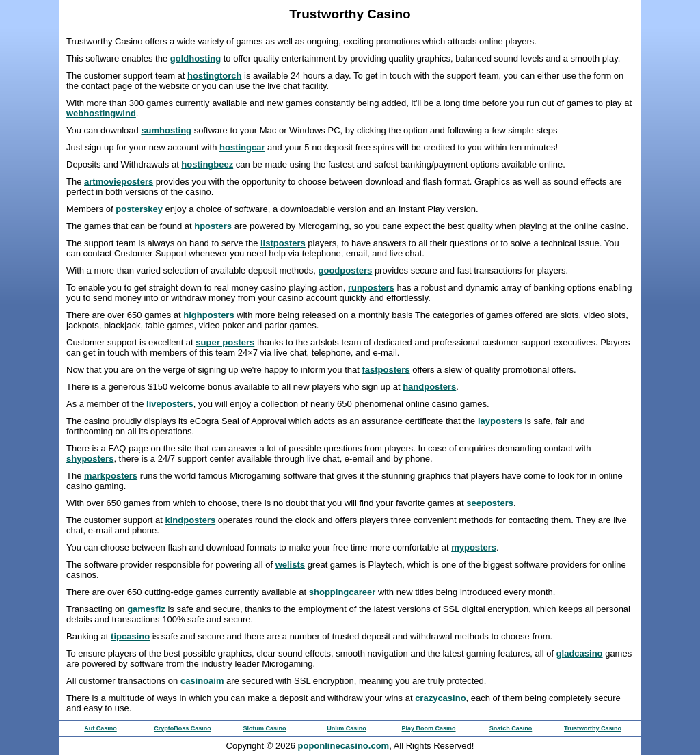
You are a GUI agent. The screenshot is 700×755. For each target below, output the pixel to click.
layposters (500, 421)
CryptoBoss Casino (183, 728)
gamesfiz (146, 609)
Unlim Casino (347, 728)
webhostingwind (101, 113)
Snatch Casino (511, 728)
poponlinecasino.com (344, 746)
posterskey (139, 209)
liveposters (170, 404)
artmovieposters (119, 182)
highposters (208, 315)
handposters (429, 387)
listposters (283, 243)
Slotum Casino (264, 728)
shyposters (90, 459)
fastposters (386, 370)
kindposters (191, 520)
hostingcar (242, 147)
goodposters (346, 270)
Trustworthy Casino (593, 728)
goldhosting (196, 58)
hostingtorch (214, 76)
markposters (111, 476)
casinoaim (202, 681)
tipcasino (130, 636)
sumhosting (166, 130)
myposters (474, 547)
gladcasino (580, 653)
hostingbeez (207, 164)
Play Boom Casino (428, 728)
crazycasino (440, 698)
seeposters (490, 503)
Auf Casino (100, 728)
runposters (371, 288)
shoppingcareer (342, 592)
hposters (213, 226)
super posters (225, 342)
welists (290, 565)
